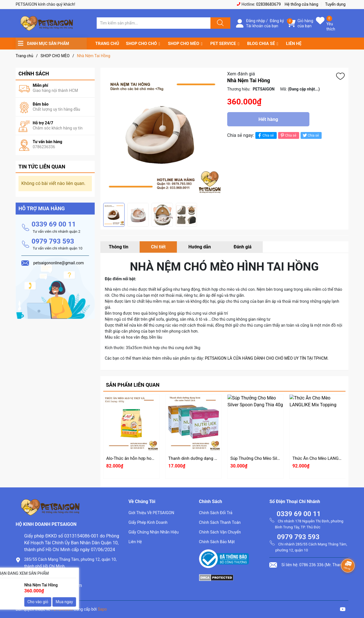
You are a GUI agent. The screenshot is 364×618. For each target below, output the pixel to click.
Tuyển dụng (335, 4)
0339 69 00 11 (54, 224)
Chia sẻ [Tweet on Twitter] (310, 135)
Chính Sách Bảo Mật (217, 542)
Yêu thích (331, 26)
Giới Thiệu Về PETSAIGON (151, 513)
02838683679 (269, 4)
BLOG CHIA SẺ (261, 44)
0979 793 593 (53, 241)
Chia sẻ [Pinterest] (288, 135)
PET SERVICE (223, 44)
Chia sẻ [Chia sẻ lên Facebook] (265, 135)
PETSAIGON (62, 609)
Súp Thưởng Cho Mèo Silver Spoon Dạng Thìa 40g (277, 458)
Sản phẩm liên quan (133, 385)
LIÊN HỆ (294, 44)
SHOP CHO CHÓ (141, 44)
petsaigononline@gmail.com (53, 585)
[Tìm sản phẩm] (154, 23)
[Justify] (220, 23)
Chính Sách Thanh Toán (220, 522)
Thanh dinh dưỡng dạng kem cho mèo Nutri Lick (214, 458)
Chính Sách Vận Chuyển (220, 532)
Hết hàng (268, 119)
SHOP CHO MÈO (184, 44)
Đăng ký (277, 21)
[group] (162, 135)
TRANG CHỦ (107, 44)
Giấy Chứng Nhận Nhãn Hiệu (154, 532)
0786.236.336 (38, 576)
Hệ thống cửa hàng (301, 4)
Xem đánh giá (241, 74)
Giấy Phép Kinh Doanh (148, 522)
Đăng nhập (256, 21)
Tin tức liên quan (42, 167)
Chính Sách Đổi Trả (216, 513)
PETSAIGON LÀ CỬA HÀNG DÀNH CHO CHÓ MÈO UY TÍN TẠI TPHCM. (267, 358)
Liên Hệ (135, 542)
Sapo (102, 609)
